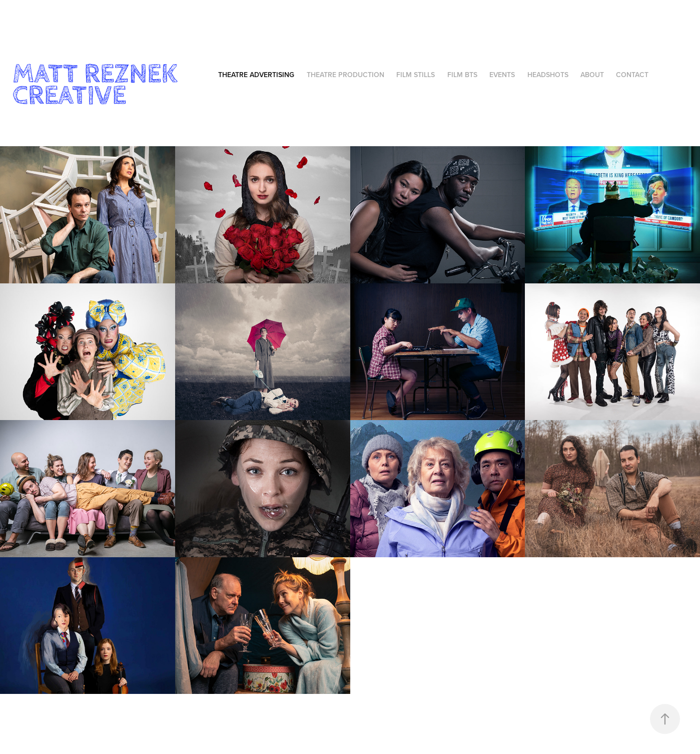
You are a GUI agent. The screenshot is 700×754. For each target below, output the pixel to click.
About (592, 75)
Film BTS (462, 75)
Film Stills (416, 75)
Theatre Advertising (256, 75)
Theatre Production (345, 75)
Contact (632, 75)
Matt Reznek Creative (98, 85)
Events (502, 75)
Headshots (548, 75)
